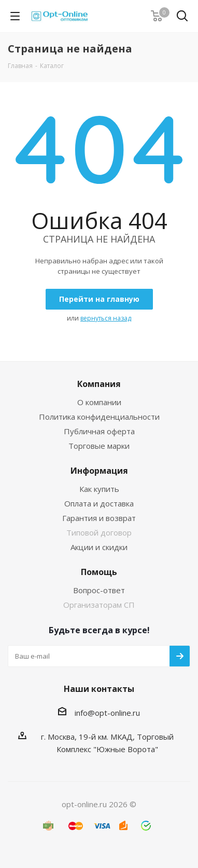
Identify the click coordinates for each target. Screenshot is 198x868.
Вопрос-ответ (99, 590)
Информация (99, 471)
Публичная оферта (99, 431)
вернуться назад (106, 318)
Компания (99, 384)
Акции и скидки (99, 547)
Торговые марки (99, 446)
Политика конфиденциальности (99, 417)
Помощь (99, 572)
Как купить (99, 489)
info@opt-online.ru (107, 713)
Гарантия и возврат (99, 518)
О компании (99, 402)
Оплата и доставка (99, 503)
